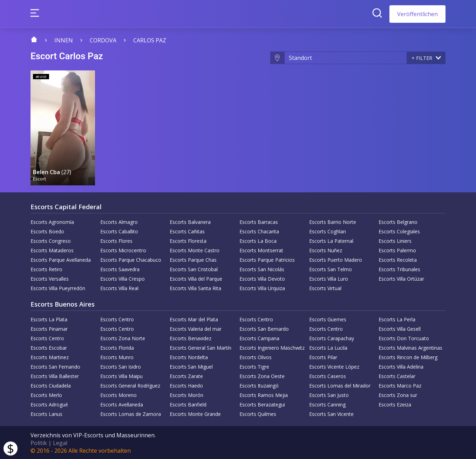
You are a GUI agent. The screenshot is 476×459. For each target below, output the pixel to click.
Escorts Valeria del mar (196, 328)
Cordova (103, 40)
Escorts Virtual (325, 287)
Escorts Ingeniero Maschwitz (272, 347)
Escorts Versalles (50, 278)
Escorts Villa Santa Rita (195, 287)
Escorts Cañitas (187, 231)
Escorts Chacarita (259, 231)
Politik (39, 442)
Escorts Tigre (254, 366)
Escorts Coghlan (328, 231)
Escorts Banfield (188, 404)
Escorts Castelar (397, 375)
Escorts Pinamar (49, 328)
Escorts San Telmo (331, 269)
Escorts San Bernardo (264, 328)
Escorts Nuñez (326, 250)
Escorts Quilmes (258, 413)
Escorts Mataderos (52, 250)
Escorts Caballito (119, 231)
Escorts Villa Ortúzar (401, 278)
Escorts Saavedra (120, 269)
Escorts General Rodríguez (130, 385)
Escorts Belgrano (398, 221)
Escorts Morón (186, 394)
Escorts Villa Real (119, 287)
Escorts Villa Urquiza (262, 287)
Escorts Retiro (46, 269)
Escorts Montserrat (261, 250)
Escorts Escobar (49, 347)
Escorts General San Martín (200, 347)
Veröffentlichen (417, 14)
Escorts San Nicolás (262, 269)
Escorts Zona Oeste (262, 375)
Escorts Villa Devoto (262, 278)
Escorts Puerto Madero (336, 259)
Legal (60, 442)
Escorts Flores (116, 240)
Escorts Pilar (323, 357)
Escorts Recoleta (398, 259)
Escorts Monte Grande (195, 413)
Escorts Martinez (50, 357)
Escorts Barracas (259, 221)
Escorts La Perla (397, 319)
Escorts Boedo (47, 231)
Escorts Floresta (188, 240)
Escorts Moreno (118, 394)
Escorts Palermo (397, 250)
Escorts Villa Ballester (55, 375)
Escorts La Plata (49, 319)
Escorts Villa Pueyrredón (58, 287)
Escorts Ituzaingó (259, 385)
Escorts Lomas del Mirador (340, 385)
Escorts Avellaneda (122, 404)
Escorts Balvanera (190, 221)
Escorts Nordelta (189, 357)
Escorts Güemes (328, 319)
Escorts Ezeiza (395, 404)
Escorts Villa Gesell (400, 328)
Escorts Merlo (46, 394)
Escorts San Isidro (121, 366)
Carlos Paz (150, 40)
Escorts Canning (327, 404)
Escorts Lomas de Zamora (131, 413)
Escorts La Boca (258, 240)
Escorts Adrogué (49, 404)
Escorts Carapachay (332, 338)
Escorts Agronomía (52, 221)
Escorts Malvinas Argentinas (410, 347)
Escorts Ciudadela (51, 385)
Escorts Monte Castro (195, 250)
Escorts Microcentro (123, 250)
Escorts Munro (117, 357)
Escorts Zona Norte (123, 338)
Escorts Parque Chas (193, 259)
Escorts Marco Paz (400, 385)
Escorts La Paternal (331, 240)
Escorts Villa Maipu (121, 375)
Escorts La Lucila (328, 347)
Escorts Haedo (186, 385)
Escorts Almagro (119, 221)
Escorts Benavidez (191, 338)
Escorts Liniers (395, 240)
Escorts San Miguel (191, 366)
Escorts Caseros (328, 375)
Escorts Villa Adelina (401, 366)
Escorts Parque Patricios (267, 259)
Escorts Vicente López (334, 366)
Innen (64, 40)
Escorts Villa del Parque (196, 278)
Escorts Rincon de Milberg (408, 357)
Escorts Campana (259, 338)
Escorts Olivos (256, 357)
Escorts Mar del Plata (194, 319)
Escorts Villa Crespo (123, 278)
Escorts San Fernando (55, 366)
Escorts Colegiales (399, 231)
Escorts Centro (117, 319)
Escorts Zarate (186, 375)
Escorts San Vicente (331, 413)
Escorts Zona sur (398, 394)
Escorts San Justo (329, 394)
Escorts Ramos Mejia (264, 394)
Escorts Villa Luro (329, 278)
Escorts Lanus (46, 413)
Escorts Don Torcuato (404, 338)
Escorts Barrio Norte (333, 221)
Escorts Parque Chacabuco (131, 259)
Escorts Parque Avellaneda (61, 259)
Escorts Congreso (51, 240)
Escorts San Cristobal (194, 269)
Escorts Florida (117, 347)
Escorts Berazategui (262, 404)
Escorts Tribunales (399, 269)
